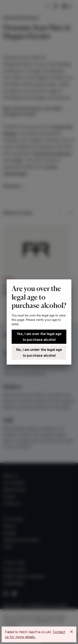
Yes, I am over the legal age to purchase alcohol (39, 337)
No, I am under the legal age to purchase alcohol (39, 353)
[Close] (72, 632)
